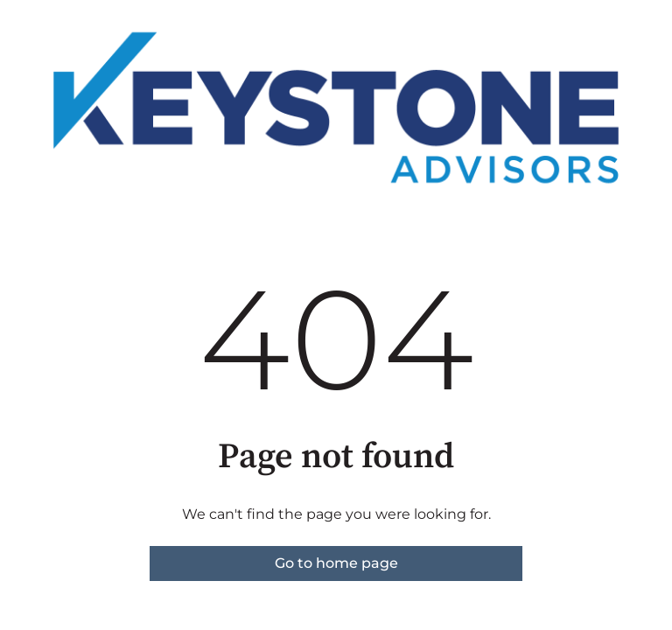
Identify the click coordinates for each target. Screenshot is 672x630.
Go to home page (336, 563)
